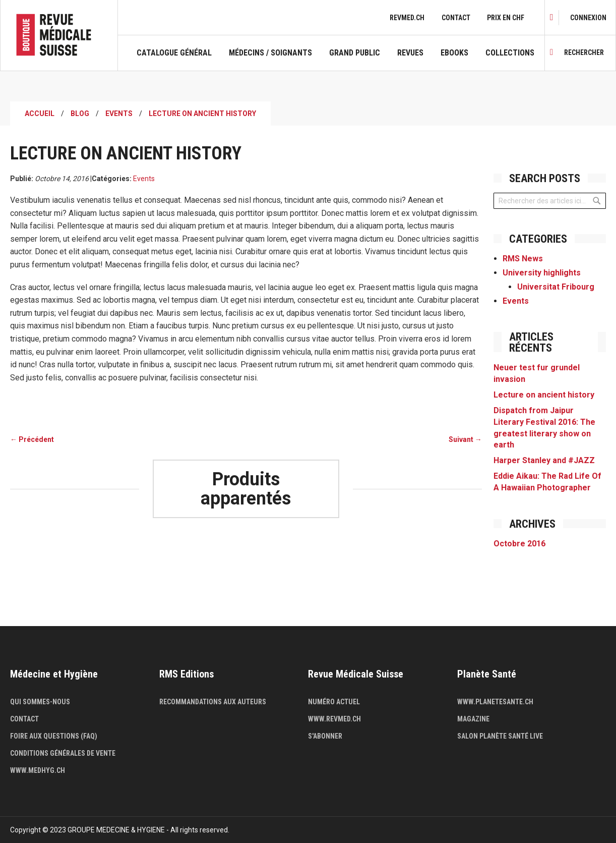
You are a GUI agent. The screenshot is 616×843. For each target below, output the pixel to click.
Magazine (473, 719)
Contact (456, 18)
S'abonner (325, 736)
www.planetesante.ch (495, 702)
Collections (510, 53)
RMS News (523, 259)
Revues (410, 53)
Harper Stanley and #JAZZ (544, 460)
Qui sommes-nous (40, 702)
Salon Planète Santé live (500, 736)
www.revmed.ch (334, 719)
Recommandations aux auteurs (213, 702)
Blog (80, 114)
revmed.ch (407, 18)
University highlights (542, 273)
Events (119, 114)
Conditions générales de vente (63, 753)
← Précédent (32, 439)
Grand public (355, 53)
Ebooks (454, 53)
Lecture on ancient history (544, 395)
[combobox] (550, 201)
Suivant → (465, 439)
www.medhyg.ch (38, 770)
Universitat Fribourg (556, 287)
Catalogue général (174, 53)
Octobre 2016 (519, 544)
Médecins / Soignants (270, 53)
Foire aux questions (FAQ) (54, 736)
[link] (588, 18)
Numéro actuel (334, 702)
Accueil (40, 114)
